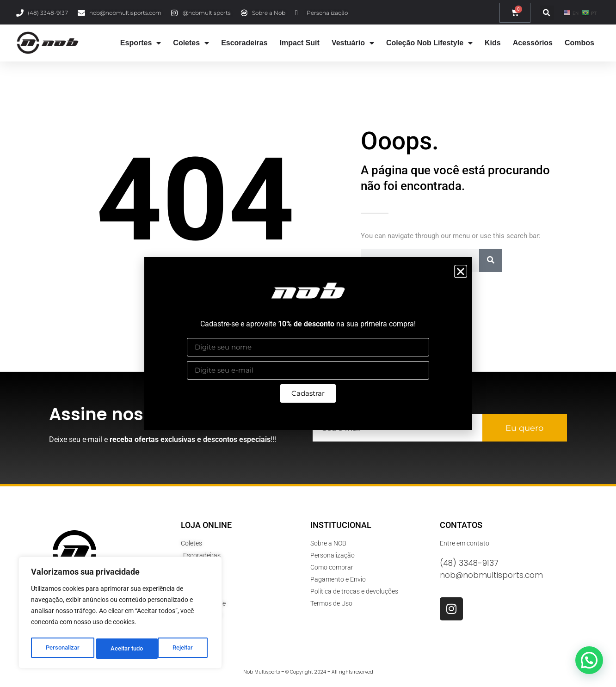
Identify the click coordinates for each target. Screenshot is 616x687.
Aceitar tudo (179, 649)
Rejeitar (121, 649)
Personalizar (62, 649)
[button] (461, 271)
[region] (120, 614)
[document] (308, 343)
